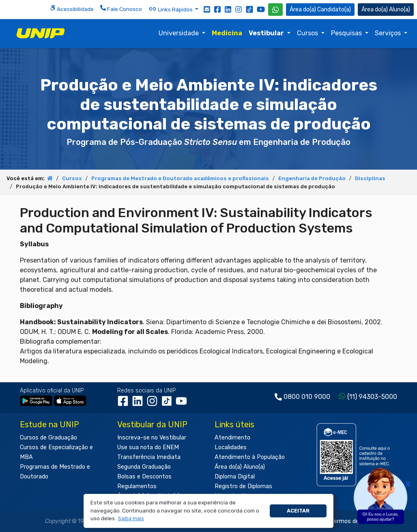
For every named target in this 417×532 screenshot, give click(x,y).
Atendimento (232, 438)
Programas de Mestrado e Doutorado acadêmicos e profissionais (180, 178)
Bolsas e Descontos (144, 477)
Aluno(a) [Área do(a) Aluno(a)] (386, 10)
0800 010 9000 (307, 397)
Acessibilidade (72, 9)
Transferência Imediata (149, 457)
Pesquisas (347, 33)
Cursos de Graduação (48, 438)
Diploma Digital (235, 477)
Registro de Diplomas (243, 486)
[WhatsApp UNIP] (275, 10)
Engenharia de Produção (312, 178)
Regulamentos (137, 486)
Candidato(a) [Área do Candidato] (320, 10)
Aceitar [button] (298, 511)
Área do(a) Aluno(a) (240, 467)
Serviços (389, 33)
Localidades (231, 447)
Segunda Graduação (144, 467)
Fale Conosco (121, 9)
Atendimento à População (250, 457)
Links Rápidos (171, 9)
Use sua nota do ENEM (148, 447)
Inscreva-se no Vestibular (152, 438)
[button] (131, 519)
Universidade (179, 33)
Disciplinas (370, 178)
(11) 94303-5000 (372, 397)
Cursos (308, 33)
